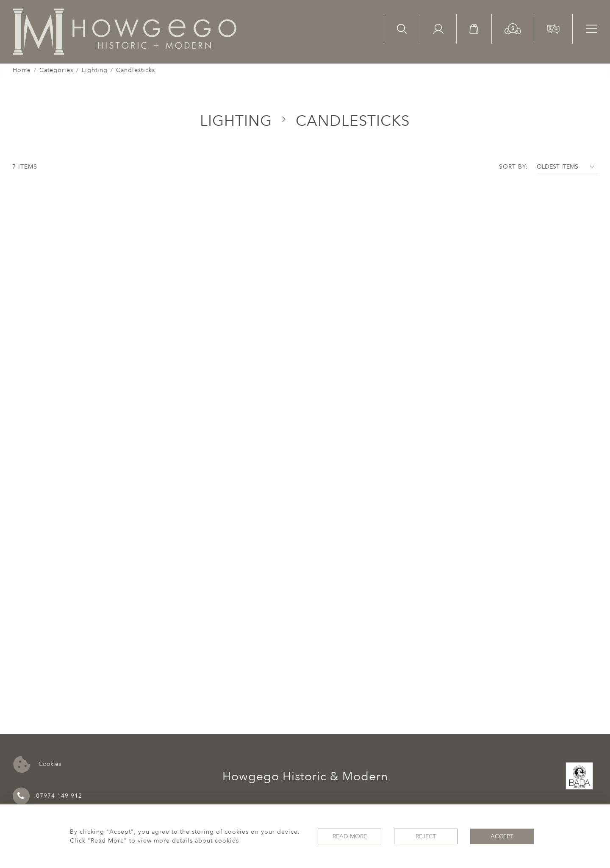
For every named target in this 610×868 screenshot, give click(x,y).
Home (22, 70)
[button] (513, 28)
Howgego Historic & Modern (305, 776)
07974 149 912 (47, 796)
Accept (502, 836)
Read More (350, 836)
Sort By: (513, 167)
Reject (426, 836)
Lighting (95, 70)
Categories (56, 70)
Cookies (37, 764)
